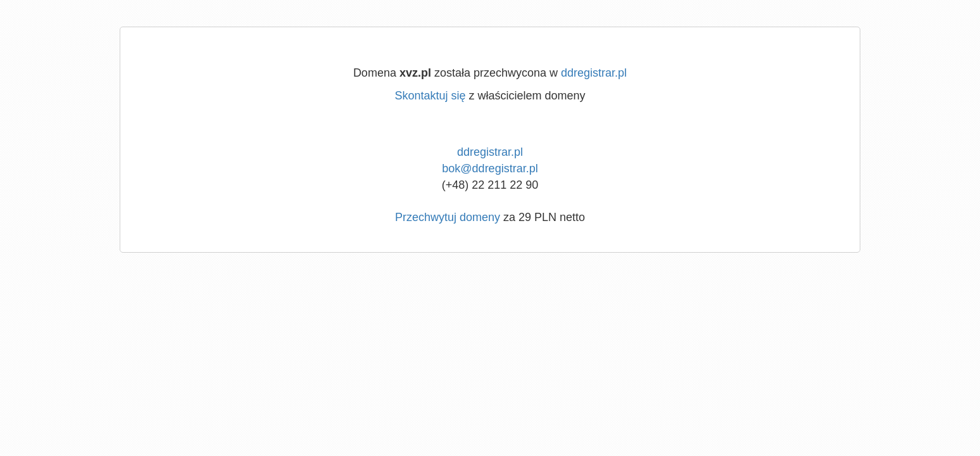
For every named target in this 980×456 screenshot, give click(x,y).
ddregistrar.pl (594, 73)
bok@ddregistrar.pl (490, 168)
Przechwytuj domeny (448, 217)
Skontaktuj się (430, 96)
